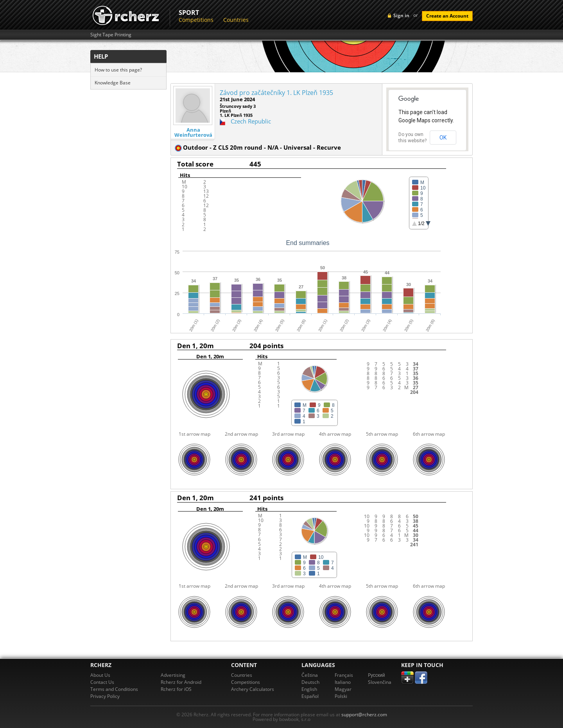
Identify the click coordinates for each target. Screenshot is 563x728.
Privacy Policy (105, 696)
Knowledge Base (113, 83)
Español (310, 696)
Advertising (173, 675)
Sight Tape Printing (111, 35)
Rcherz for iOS (176, 689)
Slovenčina (380, 682)
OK (443, 138)
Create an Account (447, 16)
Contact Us (102, 682)
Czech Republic (251, 121)
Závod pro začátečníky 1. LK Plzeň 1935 (276, 93)
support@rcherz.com (364, 715)
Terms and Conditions (114, 689)
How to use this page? (118, 70)
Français (344, 675)
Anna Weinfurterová (193, 132)
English (309, 689)
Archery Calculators (253, 689)
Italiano (343, 682)
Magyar (343, 689)
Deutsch (310, 682)
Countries (236, 20)
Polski (341, 696)
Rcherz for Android (181, 682)
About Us (100, 675)
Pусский (377, 675)
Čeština (310, 675)
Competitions (196, 20)
